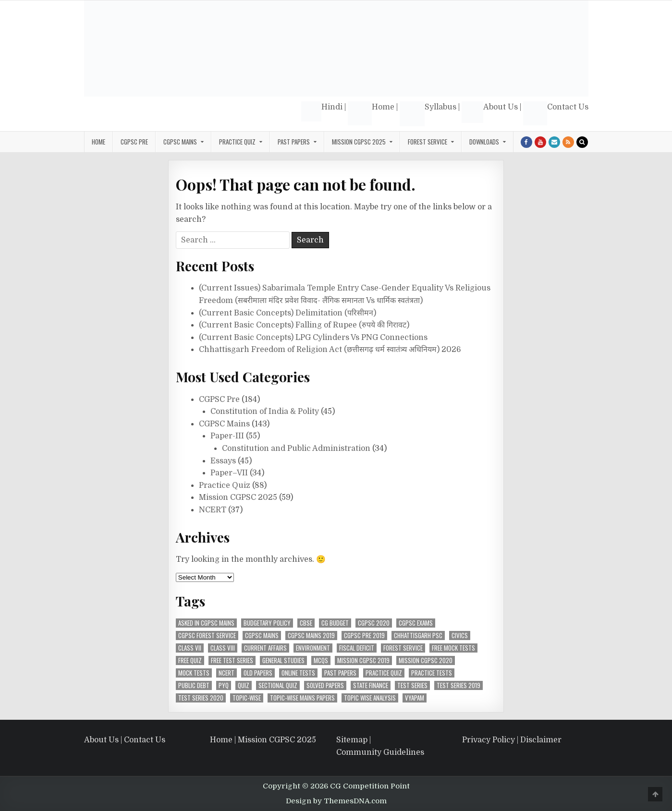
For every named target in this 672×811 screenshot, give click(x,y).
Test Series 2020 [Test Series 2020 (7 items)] (201, 698)
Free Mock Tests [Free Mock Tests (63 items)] (453, 648)
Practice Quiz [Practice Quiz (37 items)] (384, 673)
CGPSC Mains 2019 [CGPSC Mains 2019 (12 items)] (311, 635)
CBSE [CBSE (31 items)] (306, 623)
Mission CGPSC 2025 (359, 142)
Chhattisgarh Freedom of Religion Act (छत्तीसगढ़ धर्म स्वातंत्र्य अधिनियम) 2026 (330, 350)
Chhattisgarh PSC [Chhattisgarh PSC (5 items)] (418, 635)
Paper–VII (229, 473)
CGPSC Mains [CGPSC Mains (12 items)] (262, 635)
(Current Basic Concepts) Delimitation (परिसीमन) (287, 313)
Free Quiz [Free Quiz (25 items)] (190, 660)
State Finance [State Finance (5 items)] (371, 685)
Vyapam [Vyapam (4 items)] (415, 698)
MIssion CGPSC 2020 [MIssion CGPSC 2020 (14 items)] (426, 660)
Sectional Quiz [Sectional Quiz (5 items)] (278, 685)
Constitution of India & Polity (265, 412)
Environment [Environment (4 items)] (313, 648)
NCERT (213, 510)
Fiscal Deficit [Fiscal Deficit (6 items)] (357, 648)
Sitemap (352, 740)
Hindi (322, 111)
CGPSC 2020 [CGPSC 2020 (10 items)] (374, 623)
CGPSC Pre (134, 142)
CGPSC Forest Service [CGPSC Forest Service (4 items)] (207, 635)
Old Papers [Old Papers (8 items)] (258, 673)
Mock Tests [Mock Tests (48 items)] (194, 673)
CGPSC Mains (180, 142)
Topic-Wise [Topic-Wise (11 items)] (247, 698)
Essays (223, 461)
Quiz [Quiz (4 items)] (244, 685)
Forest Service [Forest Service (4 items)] (403, 648)
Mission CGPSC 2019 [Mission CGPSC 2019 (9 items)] (363, 660)
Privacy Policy (489, 740)
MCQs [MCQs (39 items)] (321, 660)
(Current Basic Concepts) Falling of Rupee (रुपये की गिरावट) (304, 325)
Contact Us (556, 113)
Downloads (484, 142)
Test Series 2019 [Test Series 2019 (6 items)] (458, 685)
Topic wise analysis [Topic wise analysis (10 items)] (370, 698)
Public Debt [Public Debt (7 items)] (194, 685)
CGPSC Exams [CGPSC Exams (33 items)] (416, 623)
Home (371, 113)
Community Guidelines (380, 752)
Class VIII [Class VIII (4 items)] (223, 648)
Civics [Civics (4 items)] (460, 635)
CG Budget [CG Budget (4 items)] (335, 623)
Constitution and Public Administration (296, 448)
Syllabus (428, 114)
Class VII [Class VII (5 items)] (190, 648)
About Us (490, 112)
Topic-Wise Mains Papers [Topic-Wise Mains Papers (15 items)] (302, 698)
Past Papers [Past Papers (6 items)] (340, 673)
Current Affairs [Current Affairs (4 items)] (265, 648)
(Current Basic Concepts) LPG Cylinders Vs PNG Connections (313, 338)
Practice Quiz (237, 142)
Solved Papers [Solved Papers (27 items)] (325, 685)
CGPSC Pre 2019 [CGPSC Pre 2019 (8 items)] (364, 635)
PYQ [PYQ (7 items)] (224, 685)
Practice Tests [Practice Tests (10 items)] (432, 673)
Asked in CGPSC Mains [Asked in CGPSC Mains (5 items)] (206, 623)
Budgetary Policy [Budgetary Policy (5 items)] (267, 623)
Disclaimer (541, 740)
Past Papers (294, 142)
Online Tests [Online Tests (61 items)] (298, 673)
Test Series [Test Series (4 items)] (412, 685)
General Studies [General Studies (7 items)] (283, 660)
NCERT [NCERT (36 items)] (226, 673)
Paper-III (227, 436)
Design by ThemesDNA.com (336, 801)
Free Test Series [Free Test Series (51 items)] (232, 660)
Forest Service (428, 142)
